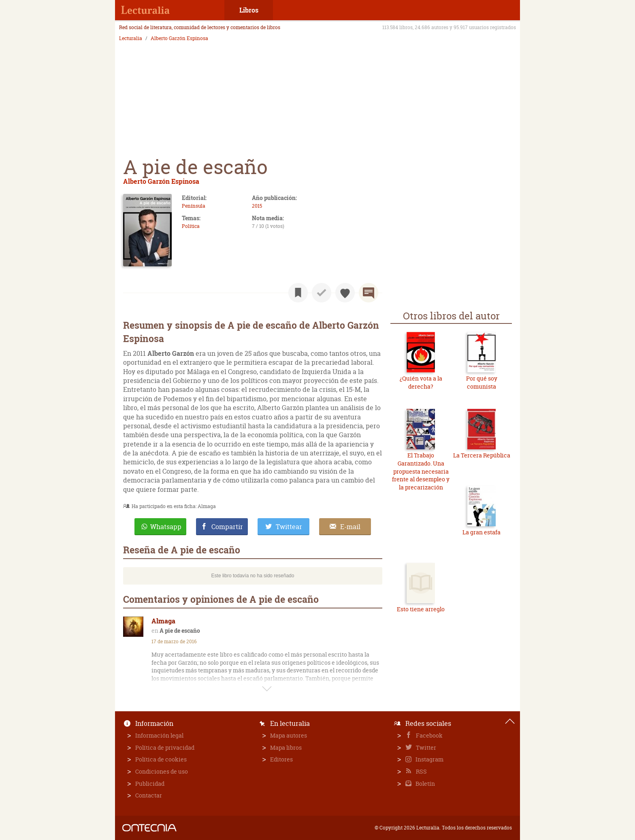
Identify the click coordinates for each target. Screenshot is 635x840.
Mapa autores (289, 735)
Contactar (149, 795)
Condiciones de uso (162, 771)
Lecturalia (131, 38)
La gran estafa (482, 532)
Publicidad (150, 784)
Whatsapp (166, 527)
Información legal (159, 735)
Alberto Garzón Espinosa (179, 38)
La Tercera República (482, 455)
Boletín (425, 784)
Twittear (289, 527)
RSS (421, 771)
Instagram (429, 759)
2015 (257, 206)
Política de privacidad (165, 747)
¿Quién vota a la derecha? (421, 382)
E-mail (350, 527)
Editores (281, 759)
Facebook (429, 735)
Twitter (425, 747)
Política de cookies (161, 759)
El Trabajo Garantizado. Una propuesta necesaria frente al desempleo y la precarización (421, 471)
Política (191, 226)
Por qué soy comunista (482, 382)
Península (194, 206)
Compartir (227, 527)
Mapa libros (286, 747)
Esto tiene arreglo (421, 609)
